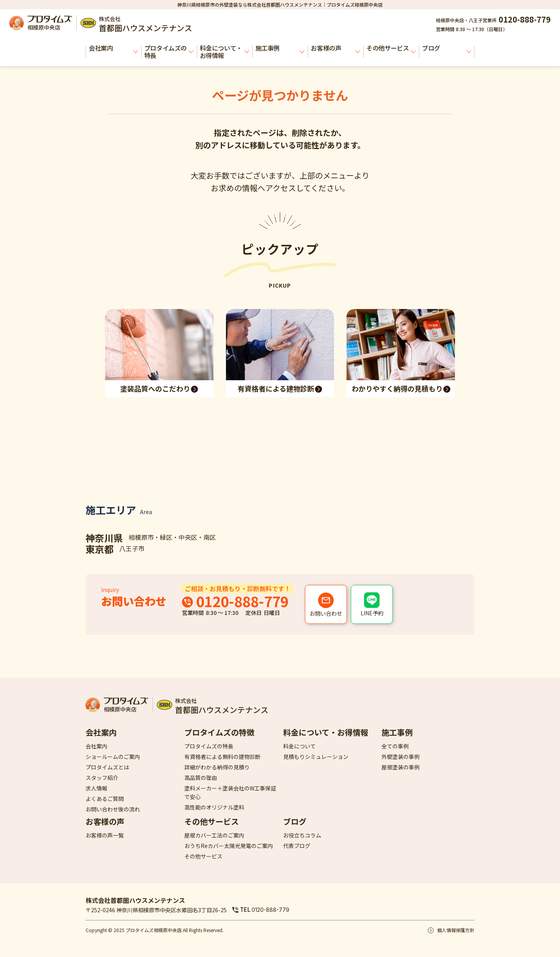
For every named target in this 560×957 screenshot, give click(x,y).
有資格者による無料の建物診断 (222, 757)
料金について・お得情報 (225, 52)
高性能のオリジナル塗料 (214, 807)
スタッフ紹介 (102, 778)
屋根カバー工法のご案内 (214, 835)
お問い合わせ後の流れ (113, 809)
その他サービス (391, 48)
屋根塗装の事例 (401, 767)
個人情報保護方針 (456, 930)
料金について (299, 746)
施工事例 (280, 48)
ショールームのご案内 (113, 757)
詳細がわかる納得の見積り (217, 767)
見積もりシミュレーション (316, 757)
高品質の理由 (201, 778)
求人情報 (96, 788)
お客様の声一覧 (105, 835)
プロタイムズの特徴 (219, 732)
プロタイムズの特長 (169, 52)
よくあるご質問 (105, 799)
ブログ (447, 48)
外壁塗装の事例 (401, 757)
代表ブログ (297, 846)
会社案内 (113, 48)
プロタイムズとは (107, 767)
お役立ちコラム (302, 835)
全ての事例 (395, 746)
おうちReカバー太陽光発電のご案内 (229, 846)
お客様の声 (335, 48)
